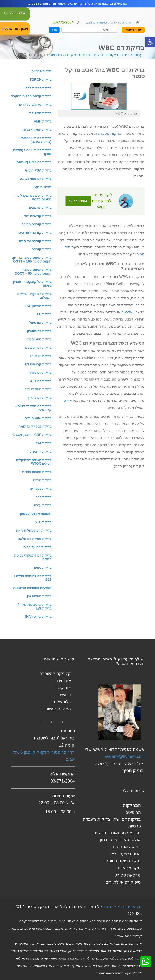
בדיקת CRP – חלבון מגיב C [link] (32, 435)
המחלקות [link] (132, 805)
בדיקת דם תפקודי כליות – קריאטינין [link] (33, 408)
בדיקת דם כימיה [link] (40, 373)
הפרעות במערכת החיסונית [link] (32, 588)
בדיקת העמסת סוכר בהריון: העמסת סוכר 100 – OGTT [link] (32, 260)
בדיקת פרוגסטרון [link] (39, 331)
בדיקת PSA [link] (43, 443)
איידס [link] (68, 401)
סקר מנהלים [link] (129, 868)
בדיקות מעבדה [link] (110, 134)
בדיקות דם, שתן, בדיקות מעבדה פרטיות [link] (85, 55)
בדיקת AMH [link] (43, 121)
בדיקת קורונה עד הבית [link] (35, 241)
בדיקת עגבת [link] (43, 505)
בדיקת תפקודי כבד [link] (38, 389)
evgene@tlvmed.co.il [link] (125, 756)
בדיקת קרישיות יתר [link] (38, 216)
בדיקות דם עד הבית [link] (37, 547)
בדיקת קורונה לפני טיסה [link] (34, 233)
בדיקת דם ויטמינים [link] (38, 348)
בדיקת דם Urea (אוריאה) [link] (33, 162)
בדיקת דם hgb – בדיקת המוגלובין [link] (34, 296)
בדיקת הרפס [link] (42, 480)
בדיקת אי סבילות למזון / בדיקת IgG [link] (35, 607)
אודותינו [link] (64, 681)
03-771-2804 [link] (15, 13)
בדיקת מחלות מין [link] (39, 596)
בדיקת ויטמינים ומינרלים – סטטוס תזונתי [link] (33, 197)
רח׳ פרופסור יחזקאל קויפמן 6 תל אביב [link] (109, 22)
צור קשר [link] (63, 688)
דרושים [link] (65, 695)
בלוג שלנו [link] (62, 702)
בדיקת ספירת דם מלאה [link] (35, 539)
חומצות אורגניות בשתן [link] (36, 514)
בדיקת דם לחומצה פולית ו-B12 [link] (32, 578)
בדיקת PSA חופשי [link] (38, 170)
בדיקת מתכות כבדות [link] (37, 472)
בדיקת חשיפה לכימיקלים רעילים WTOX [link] (34, 462)
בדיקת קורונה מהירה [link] (36, 224)
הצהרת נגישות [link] (58, 709)
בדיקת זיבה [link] (43, 497)
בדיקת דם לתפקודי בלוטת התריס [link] (33, 557)
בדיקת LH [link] (44, 314)
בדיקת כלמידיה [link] (41, 489)
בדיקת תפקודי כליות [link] (37, 130)
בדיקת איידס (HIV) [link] (38, 617)
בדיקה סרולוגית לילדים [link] (35, 105)
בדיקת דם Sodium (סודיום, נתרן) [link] (32, 152)
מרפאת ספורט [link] (127, 875)
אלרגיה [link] (127, 312)
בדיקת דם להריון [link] (40, 398)
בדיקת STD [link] (43, 522)
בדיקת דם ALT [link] (41, 381)
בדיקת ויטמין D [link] (41, 356)
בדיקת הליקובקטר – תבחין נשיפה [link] (32, 284)
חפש (54, 30)
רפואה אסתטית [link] (127, 847)
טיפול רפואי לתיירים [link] (123, 882)
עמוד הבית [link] (133, 55)
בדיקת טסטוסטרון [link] (38, 339)
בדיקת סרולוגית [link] (40, 113)
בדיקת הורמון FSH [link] (38, 306)
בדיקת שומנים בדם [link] (38, 418)
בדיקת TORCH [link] (41, 80)
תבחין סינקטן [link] (42, 187)
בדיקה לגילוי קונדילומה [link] (35, 426)
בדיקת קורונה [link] (41, 249)
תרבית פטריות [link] (41, 71)
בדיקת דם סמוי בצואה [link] (36, 179)
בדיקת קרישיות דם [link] (38, 364)
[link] (150, 42)
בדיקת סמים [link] (43, 568)
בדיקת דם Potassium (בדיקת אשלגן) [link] (35, 140)
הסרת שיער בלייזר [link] (124, 854)
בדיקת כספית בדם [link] (38, 88)
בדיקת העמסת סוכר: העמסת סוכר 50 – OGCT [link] (33, 272)
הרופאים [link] (133, 812)
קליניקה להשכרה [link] (55, 673)
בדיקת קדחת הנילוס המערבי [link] (31, 96)
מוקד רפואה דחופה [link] (123, 861)
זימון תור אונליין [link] (133, 30)
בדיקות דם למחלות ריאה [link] (34, 530)
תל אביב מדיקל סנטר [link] (122, 907)
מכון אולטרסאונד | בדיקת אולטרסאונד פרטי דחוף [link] (118, 836)
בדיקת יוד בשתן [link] (40, 452)
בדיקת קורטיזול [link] (40, 323)
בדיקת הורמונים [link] (40, 208)
